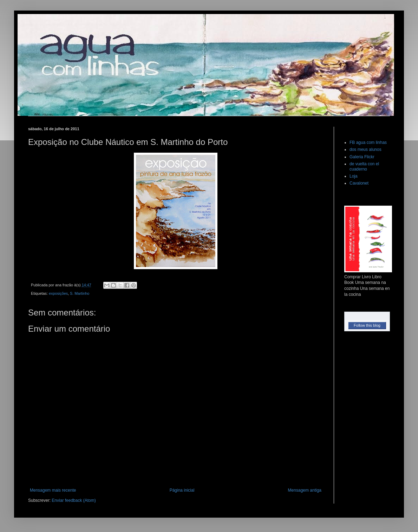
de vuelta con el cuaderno (364, 166)
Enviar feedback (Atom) (74, 500)
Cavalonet (359, 183)
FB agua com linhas (368, 142)
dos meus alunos (365, 149)
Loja (354, 176)
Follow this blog (367, 325)
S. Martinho (80, 293)
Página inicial (182, 490)
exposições (58, 293)
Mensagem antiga (305, 490)
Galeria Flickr (362, 157)
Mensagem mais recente (53, 490)
